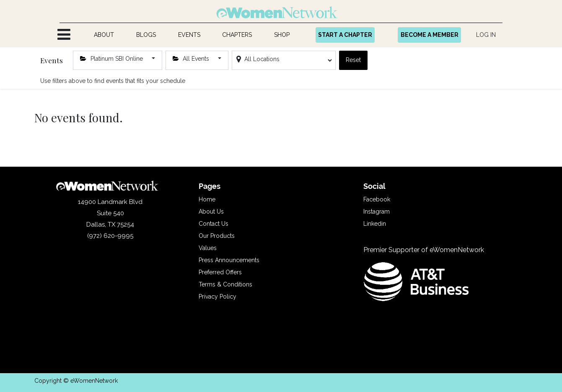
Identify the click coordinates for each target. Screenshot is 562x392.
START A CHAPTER (345, 35)
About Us (211, 211)
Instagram (377, 211)
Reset (353, 60)
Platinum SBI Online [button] (112, 59)
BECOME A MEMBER (430, 35)
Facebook (377, 199)
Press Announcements (229, 260)
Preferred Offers (220, 272)
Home (207, 199)
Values (208, 248)
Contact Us (214, 224)
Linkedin (375, 224)
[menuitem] (104, 35)
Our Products (217, 236)
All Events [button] (192, 59)
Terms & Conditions (225, 284)
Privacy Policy (218, 297)
